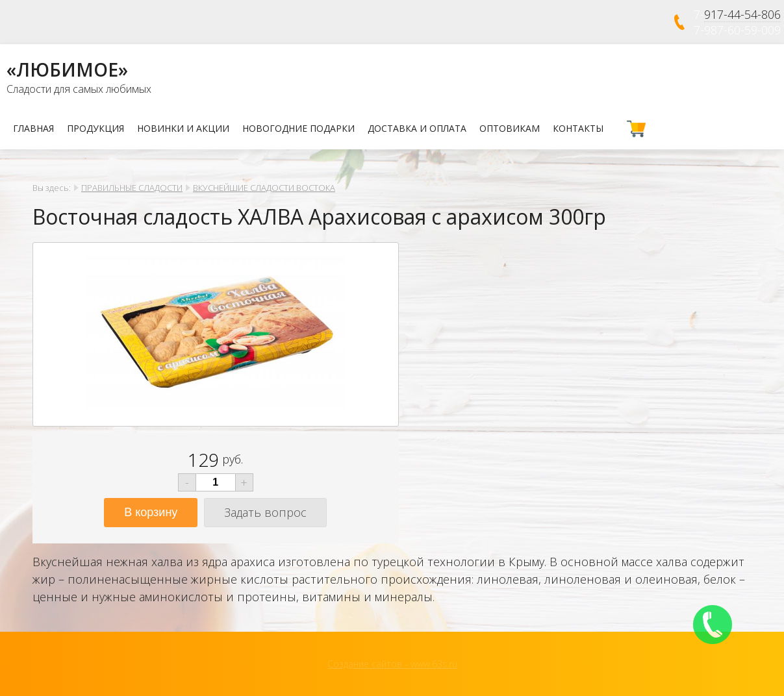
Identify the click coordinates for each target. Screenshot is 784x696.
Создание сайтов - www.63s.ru (392, 664)
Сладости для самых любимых (79, 89)
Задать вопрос (265, 512)
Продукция (95, 128)
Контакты (578, 128)
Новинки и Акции (183, 128)
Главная (33, 128)
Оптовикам (510, 128)
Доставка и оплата (417, 128)
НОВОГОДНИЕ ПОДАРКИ (298, 128)
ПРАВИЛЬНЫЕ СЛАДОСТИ (132, 188)
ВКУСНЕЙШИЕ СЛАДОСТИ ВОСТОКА (264, 188)
